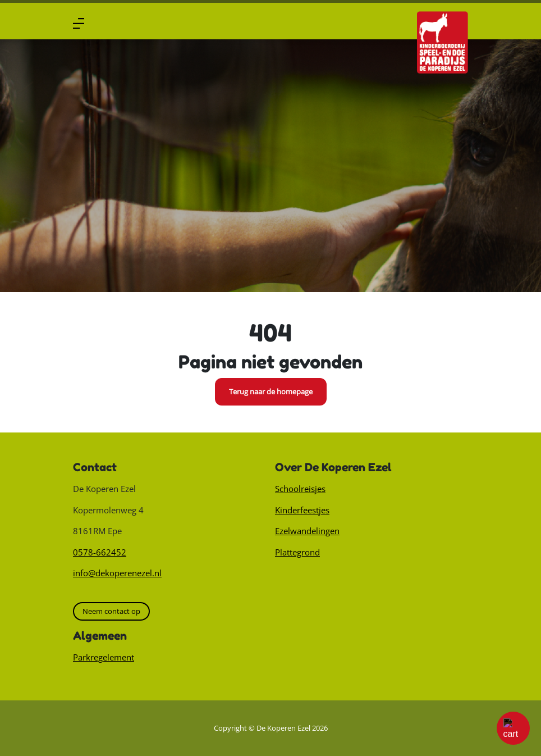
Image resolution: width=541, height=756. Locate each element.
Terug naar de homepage (271, 391)
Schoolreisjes (300, 489)
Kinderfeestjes (302, 510)
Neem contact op (111, 611)
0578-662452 (100, 552)
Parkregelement (104, 657)
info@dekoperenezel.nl (117, 573)
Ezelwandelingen (307, 531)
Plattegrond (297, 552)
